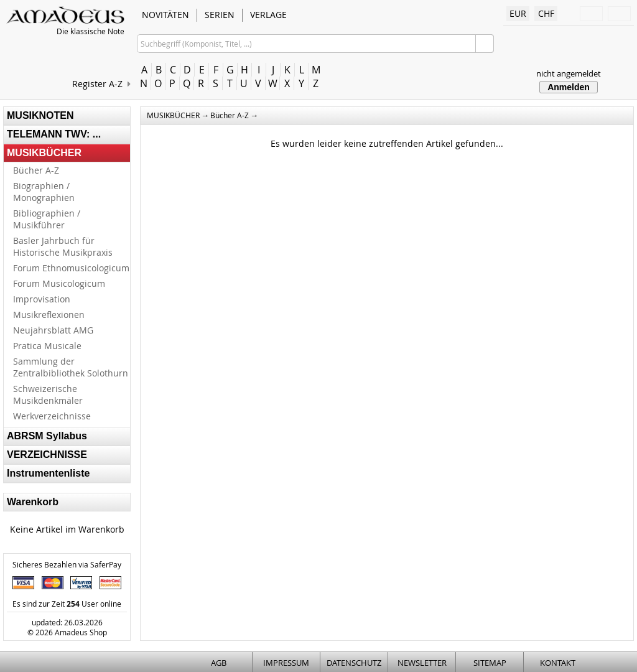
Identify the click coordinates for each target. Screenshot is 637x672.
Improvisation (42, 299)
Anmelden (569, 87)
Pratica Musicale (47, 346)
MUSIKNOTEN (40, 115)
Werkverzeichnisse (52, 416)
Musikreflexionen (49, 315)
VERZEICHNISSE (47, 455)
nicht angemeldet (569, 73)
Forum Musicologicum (59, 283)
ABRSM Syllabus (47, 436)
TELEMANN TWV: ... (54, 134)
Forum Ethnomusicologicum (71, 268)
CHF (546, 13)
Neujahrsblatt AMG (53, 330)
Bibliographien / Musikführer (47, 219)
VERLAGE (268, 15)
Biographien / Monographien (44, 192)
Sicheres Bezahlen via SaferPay (67, 564)
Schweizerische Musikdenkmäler (48, 394)
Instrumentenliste (48, 473)
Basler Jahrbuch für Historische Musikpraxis (63, 246)
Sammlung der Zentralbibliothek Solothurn (71, 367)
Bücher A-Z (36, 170)
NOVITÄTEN (165, 15)
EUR (518, 13)
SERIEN (220, 15)
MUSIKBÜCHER (44, 153)
